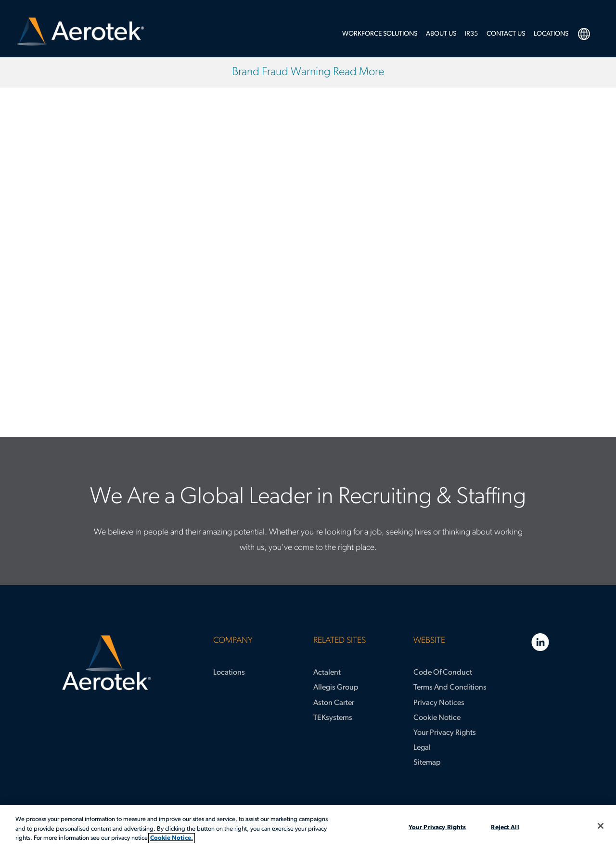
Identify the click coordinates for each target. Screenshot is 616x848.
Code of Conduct (443, 673)
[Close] (601, 826)
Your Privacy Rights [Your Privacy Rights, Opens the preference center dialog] (437, 827)
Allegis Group (336, 688)
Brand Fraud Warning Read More (308, 72)
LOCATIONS (551, 34)
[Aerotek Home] (107, 663)
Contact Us (506, 34)
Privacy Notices (439, 703)
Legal (422, 748)
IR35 (471, 34)
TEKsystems (333, 718)
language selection (584, 34)
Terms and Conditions (450, 688)
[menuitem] (380, 37)
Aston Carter (334, 703)
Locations (229, 673)
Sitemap (427, 763)
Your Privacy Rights (445, 733)
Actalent (327, 673)
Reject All (505, 827)
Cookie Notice (437, 718)
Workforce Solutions (380, 34)
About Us (441, 34)
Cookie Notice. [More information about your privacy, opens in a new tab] (172, 838)
